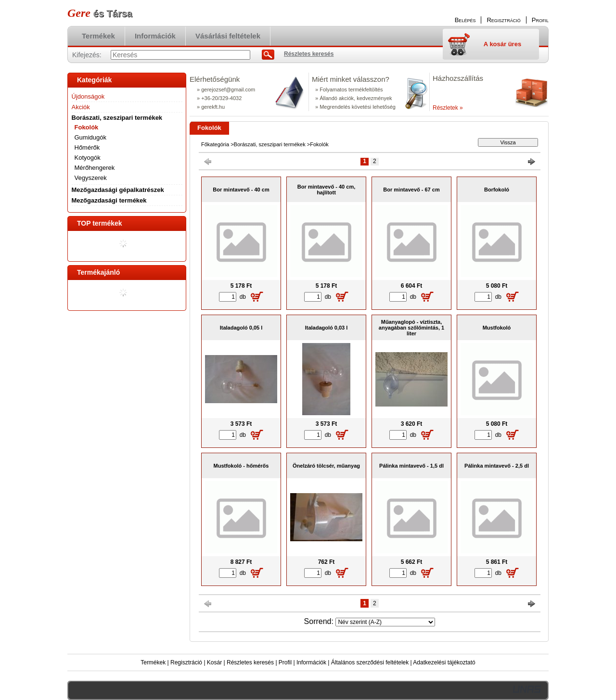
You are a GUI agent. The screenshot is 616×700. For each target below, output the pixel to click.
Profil (285, 662)
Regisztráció (186, 662)
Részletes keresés (250, 662)
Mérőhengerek (95, 168)
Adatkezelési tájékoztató (444, 662)
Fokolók (87, 127)
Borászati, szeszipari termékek (270, 144)
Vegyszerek (91, 178)
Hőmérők (87, 147)
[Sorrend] (385, 622)
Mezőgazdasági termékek (109, 200)
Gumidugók (90, 137)
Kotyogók (88, 158)
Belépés (465, 20)
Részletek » (448, 108)
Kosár (214, 662)
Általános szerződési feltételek (370, 662)
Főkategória (215, 144)
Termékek (153, 662)
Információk (311, 662)
